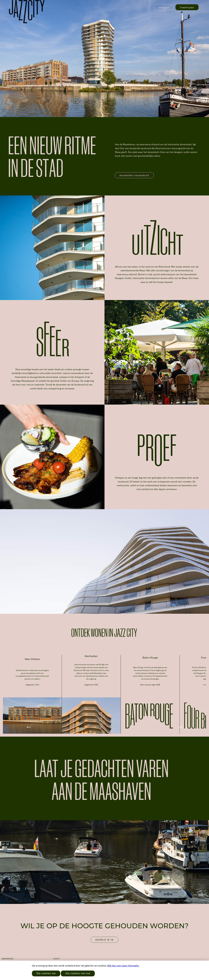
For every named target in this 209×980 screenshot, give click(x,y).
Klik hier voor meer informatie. (123, 966)
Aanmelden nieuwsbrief (134, 175)
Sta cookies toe (46, 973)
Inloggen (164, 7)
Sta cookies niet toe (78, 973)
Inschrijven (187, 7)
